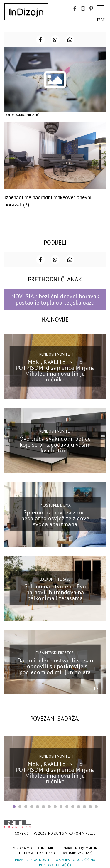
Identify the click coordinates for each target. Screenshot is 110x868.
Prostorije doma (55, 505)
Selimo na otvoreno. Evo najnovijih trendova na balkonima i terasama (55, 592)
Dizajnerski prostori (55, 653)
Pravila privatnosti (32, 860)
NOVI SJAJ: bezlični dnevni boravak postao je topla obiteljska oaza (55, 299)
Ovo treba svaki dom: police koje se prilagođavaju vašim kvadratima (55, 444)
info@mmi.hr (86, 848)
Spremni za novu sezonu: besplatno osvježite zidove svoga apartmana (55, 518)
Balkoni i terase (55, 579)
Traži (101, 20)
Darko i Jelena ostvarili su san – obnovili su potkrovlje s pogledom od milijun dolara (55, 666)
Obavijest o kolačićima (75, 860)
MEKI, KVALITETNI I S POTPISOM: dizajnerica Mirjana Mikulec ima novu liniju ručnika (55, 371)
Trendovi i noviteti (55, 354)
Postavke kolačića (55, 865)
